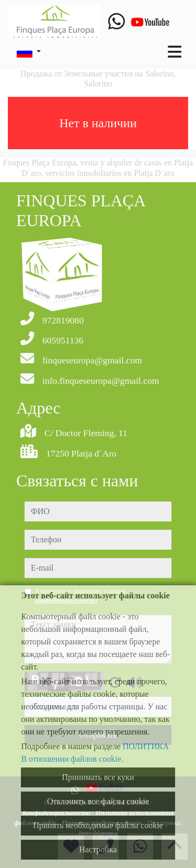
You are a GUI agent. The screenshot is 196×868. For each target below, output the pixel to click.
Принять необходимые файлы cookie (98, 825)
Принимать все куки (98, 777)
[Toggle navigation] (175, 52)
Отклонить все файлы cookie (98, 801)
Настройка (98, 849)
